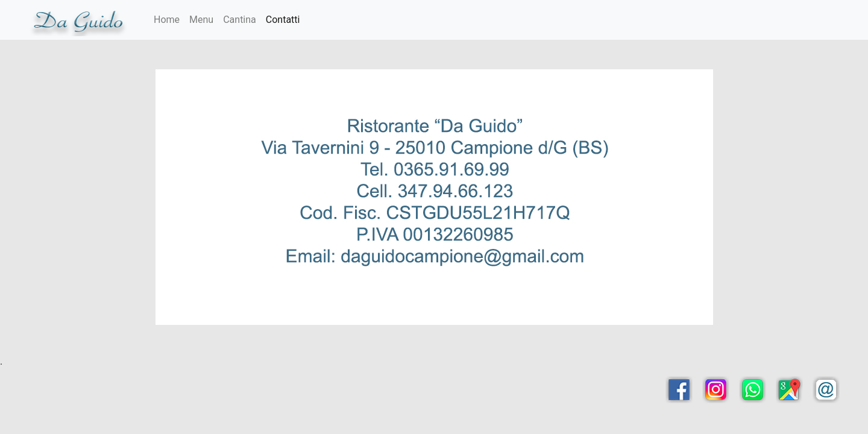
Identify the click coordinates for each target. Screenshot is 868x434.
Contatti (283, 20)
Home (167, 20)
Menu (201, 20)
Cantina (240, 20)
